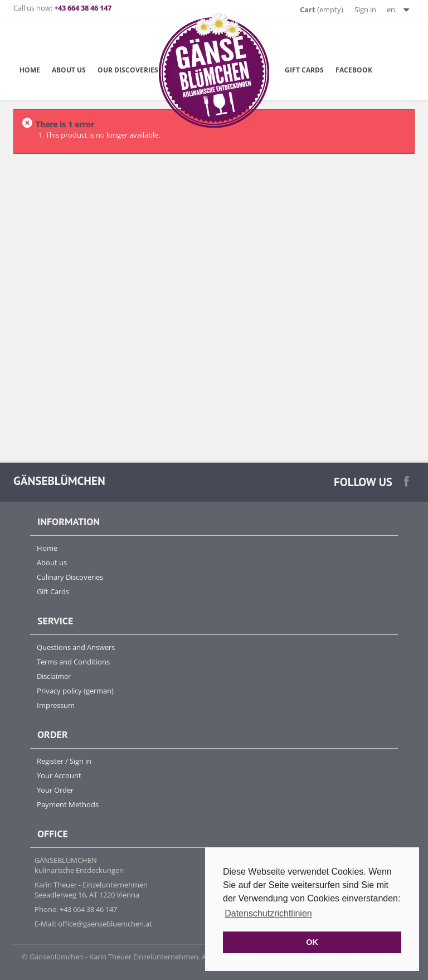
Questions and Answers (76, 647)
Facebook (354, 70)
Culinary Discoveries (70, 577)
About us (52, 562)
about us (69, 70)
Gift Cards (304, 70)
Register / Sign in (64, 761)
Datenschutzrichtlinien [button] (268, 913)
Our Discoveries (128, 70)
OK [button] (312, 942)
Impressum (56, 705)
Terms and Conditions (73, 662)
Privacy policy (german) (75, 691)
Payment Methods (68, 804)
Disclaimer (54, 676)
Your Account (59, 775)
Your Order (55, 790)
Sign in (365, 9)
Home (30, 70)
